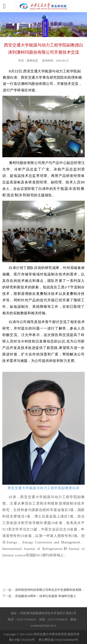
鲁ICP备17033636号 (22, 640)
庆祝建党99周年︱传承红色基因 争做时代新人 (46, 596)
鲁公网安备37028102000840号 (58, 640)
